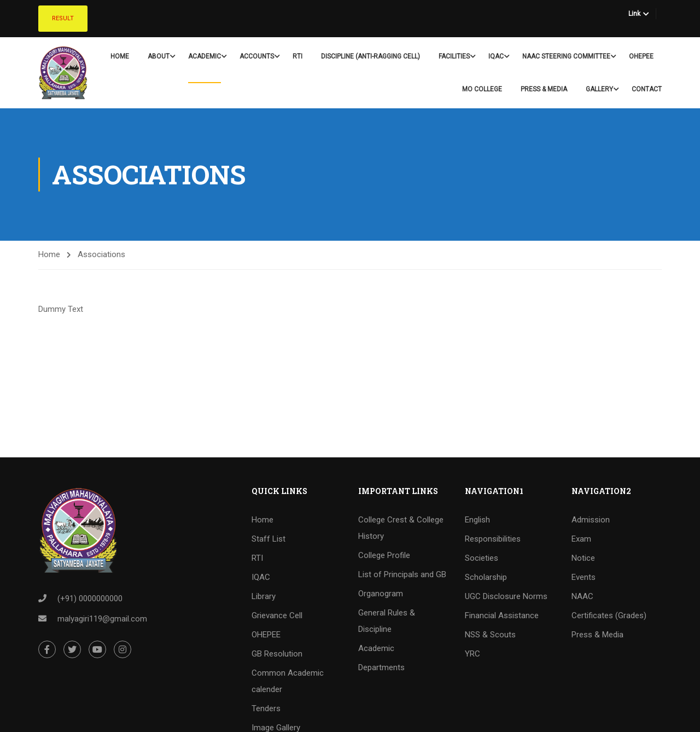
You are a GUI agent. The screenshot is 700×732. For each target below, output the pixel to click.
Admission (591, 520)
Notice (583, 558)
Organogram (381, 594)
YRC (472, 654)
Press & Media (544, 89)
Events (584, 577)
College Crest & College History (401, 528)
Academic (205, 56)
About (159, 56)
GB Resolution (277, 654)
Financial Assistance (502, 615)
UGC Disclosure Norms (506, 596)
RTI (297, 56)
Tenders (266, 708)
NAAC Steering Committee (566, 56)
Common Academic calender (288, 681)
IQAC (496, 56)
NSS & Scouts (490, 635)
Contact (647, 89)
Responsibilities (493, 539)
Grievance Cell (277, 615)
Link (634, 14)
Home (120, 56)
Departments (381, 667)
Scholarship (486, 577)
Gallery (599, 89)
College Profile (384, 555)
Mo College (482, 89)
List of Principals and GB (402, 574)
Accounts (257, 56)
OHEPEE (641, 56)
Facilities (454, 56)
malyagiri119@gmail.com (102, 619)
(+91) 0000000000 (90, 599)
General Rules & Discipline (387, 621)
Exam (581, 539)
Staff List (269, 539)
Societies (482, 558)
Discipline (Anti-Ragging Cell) (371, 56)
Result (63, 18)
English (477, 520)
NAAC (582, 596)
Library (264, 596)
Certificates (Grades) (609, 615)
